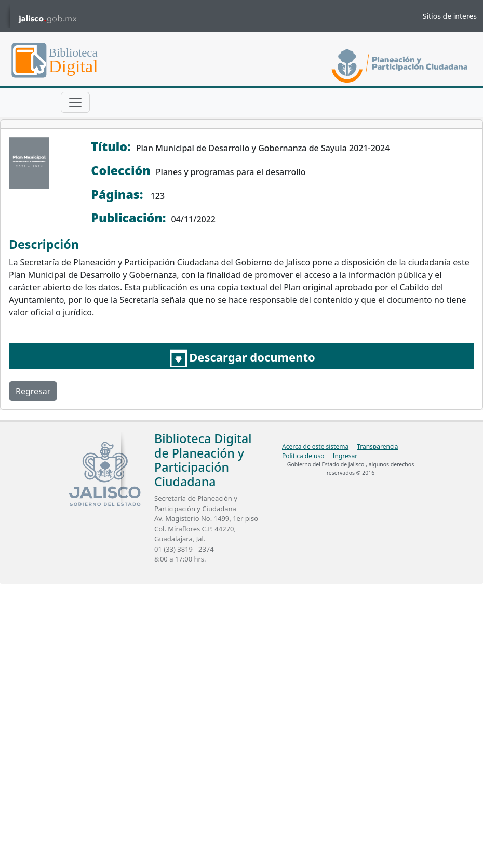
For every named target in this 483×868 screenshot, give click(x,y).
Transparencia (377, 446)
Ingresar (345, 456)
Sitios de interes (450, 16)
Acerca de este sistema (315, 446)
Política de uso (303, 456)
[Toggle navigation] (75, 102)
